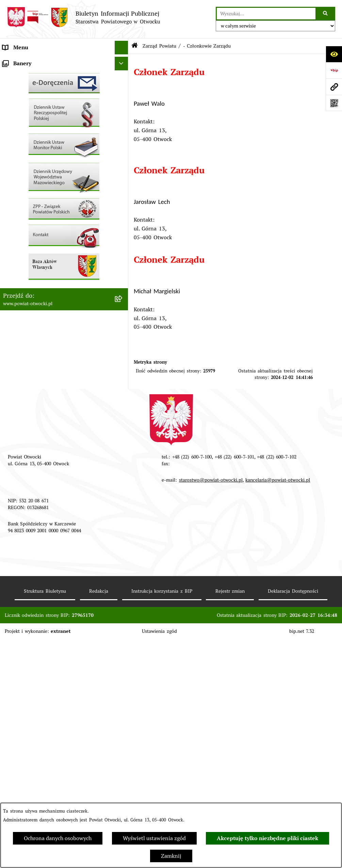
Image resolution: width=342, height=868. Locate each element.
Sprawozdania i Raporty (32, 211)
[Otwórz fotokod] (334, 103)
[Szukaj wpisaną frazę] (326, 14)
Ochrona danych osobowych (58, 838)
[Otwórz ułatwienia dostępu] (334, 54)
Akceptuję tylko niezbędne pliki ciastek (267, 838)
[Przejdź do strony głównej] (84, 17)
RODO (10, 143)
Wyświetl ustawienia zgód (154, 838)
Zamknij (171, 856)
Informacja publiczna (29, 156)
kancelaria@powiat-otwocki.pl (278, 709)
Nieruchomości (21, 251)
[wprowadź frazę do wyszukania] (266, 14)
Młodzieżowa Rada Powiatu (37, 88)
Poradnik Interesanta (29, 102)
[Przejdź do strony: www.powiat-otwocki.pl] (334, 87)
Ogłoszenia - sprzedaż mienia (40, 197)
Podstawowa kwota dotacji (36, 279)
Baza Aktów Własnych (30, 355)
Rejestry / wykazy (25, 224)
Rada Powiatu (20, 61)
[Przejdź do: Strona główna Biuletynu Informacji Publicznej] (135, 46)
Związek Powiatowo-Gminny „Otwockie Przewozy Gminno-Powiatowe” (52, 337)
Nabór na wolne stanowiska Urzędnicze (52, 238)
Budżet (11, 319)
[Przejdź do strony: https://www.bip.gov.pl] (334, 70)
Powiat (11, 115)
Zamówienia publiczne (31, 265)
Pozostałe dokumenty (30, 170)
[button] (123, 89)
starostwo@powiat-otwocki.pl (211, 709)
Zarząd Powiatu (22, 75)
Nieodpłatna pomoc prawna (37, 129)
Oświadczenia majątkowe (34, 306)
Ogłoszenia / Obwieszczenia (38, 183)
